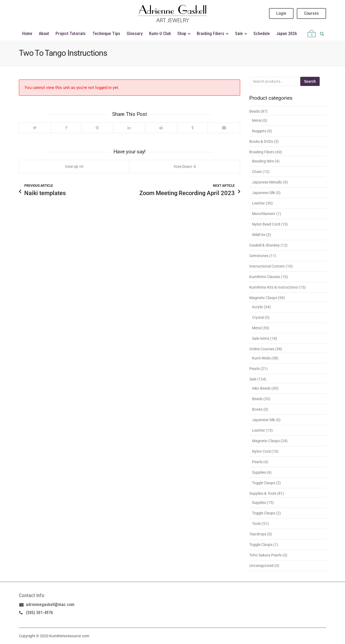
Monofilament (264, 214)
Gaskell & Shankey (265, 245)
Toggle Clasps (264, 483)
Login (281, 13)
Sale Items (261, 338)
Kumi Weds (261, 358)
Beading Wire (263, 161)
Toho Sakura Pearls (265, 555)
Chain (257, 172)
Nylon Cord (261, 451)
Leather (258, 203)
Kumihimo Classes (265, 277)
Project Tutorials (71, 34)
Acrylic (258, 307)
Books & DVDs (261, 141)
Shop (182, 34)
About (44, 34)
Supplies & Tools (263, 493)
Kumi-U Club (160, 34)
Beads (255, 111)
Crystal (258, 317)
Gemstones (259, 256)
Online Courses (262, 349)
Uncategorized (261, 566)
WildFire (259, 235)
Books (257, 409)
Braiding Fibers (211, 34)
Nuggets (259, 131)
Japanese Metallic (267, 182)
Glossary (135, 34)
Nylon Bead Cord (266, 224)
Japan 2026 (287, 34)
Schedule (262, 34)
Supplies (259, 472)
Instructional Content (267, 266)
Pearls (255, 369)
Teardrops (258, 534)
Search (310, 81)
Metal (257, 120)
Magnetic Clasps (263, 298)
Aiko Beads (261, 388)
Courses (311, 13)
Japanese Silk (263, 193)
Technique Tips (106, 34)
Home (27, 34)
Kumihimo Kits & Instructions (274, 287)
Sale (239, 34)
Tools (256, 524)
